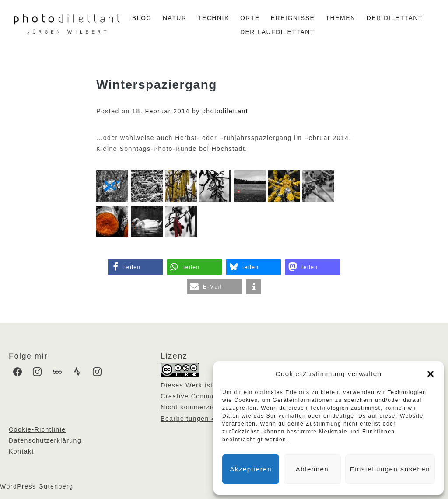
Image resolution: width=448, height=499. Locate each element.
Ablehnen (312, 469)
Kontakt (21, 451)
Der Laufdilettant (277, 32)
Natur (175, 18)
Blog (142, 18)
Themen (341, 18)
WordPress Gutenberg (37, 486)
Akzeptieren (251, 469)
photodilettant (225, 111)
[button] (430, 374)
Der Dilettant (395, 18)
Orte (250, 18)
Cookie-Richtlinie (37, 429)
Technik (213, 18)
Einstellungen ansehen (390, 469)
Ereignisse (293, 18)
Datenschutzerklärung (45, 440)
